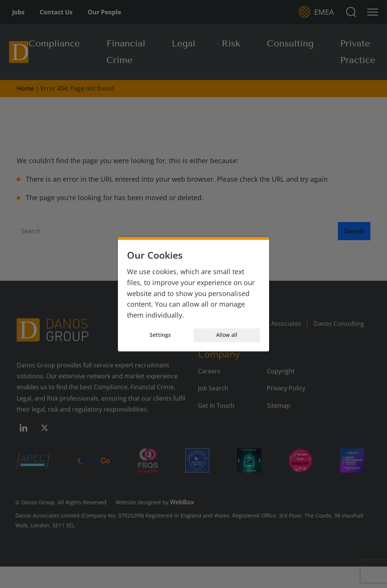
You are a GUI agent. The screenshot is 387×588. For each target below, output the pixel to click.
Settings (160, 335)
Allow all (227, 335)
